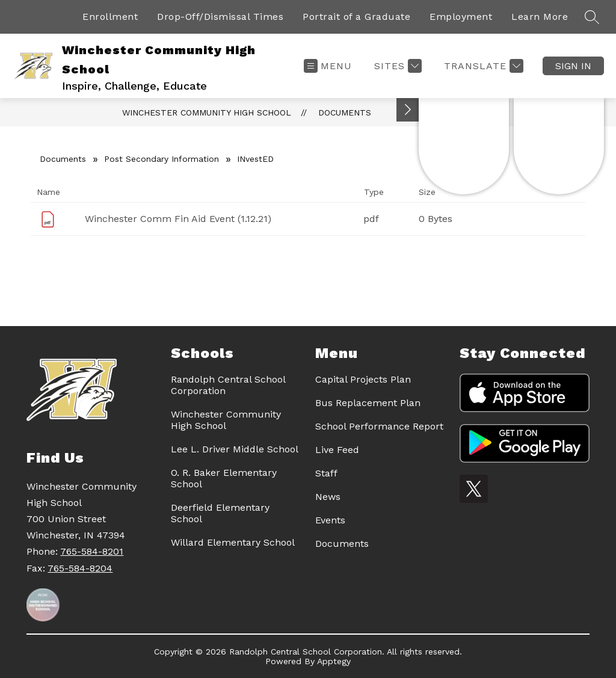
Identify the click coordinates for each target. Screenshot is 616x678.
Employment (461, 17)
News (328, 497)
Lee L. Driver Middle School (235, 449)
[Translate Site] (482, 66)
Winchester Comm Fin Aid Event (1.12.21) (178, 219)
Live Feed (337, 450)
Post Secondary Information (162, 159)
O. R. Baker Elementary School (224, 478)
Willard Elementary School (233, 542)
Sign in (573, 66)
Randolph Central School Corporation (228, 385)
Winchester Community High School (207, 112)
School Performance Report (379, 426)
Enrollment (110, 17)
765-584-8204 (80, 568)
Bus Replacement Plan (368, 403)
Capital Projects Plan (363, 379)
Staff (326, 473)
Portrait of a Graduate (356, 17)
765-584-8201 (92, 551)
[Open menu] (328, 66)
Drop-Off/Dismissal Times (220, 17)
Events (330, 520)
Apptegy (334, 661)
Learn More (540, 17)
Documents (345, 112)
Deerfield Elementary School (220, 513)
